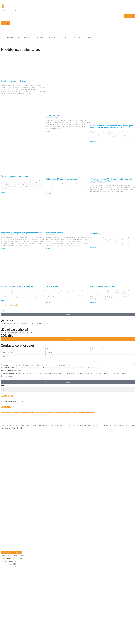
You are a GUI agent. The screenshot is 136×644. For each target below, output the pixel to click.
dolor (37, 412)
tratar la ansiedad (83, 412)
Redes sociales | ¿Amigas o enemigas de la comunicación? (23, 233)
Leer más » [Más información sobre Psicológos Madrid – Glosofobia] (93, 302)
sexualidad (64, 412)
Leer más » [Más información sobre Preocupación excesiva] (48, 249)
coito (18, 412)
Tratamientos (52, 37)
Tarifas (73, 37)
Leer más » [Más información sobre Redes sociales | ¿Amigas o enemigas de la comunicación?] (3, 249)
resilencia (56, 412)
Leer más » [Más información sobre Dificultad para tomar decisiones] (3, 97)
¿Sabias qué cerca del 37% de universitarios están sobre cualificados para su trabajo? (112, 180)
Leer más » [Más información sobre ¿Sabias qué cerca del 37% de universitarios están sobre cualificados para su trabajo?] (93, 195)
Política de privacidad (36, 379)
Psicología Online (14, 37)
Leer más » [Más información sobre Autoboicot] (93, 247)
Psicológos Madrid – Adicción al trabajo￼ (17, 286)
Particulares (39, 37)
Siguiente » (15, 305)
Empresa (27, 37)
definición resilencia (24, 412)
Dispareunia (32, 412)
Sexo (60, 412)
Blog (81, 37)
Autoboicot (95, 233)
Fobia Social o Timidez (54, 116)
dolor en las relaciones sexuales (46, 412)
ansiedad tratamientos (6, 412)
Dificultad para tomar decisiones (13, 81)
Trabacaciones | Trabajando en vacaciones (62, 179)
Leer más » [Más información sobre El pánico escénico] (48, 302)
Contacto (90, 37)
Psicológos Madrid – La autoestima (14, 176)
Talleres (63, 37)
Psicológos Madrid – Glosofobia (103, 286)
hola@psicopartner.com (12, 569)
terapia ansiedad (74, 412)
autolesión (14, 412)
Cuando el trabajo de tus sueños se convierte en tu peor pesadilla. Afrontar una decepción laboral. (112, 126)
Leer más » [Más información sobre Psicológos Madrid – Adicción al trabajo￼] (3, 300)
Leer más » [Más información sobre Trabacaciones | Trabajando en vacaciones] (48, 193)
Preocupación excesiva (54, 233)
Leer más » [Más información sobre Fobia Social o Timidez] (48, 132)
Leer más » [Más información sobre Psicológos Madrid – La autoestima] (3, 192)
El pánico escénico (53, 286)
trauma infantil (91, 412)
